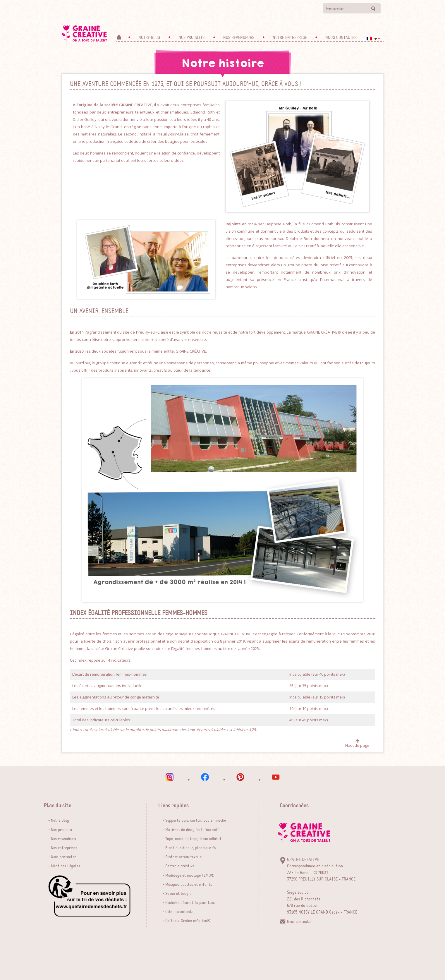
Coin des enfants (179, 912)
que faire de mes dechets (89, 896)
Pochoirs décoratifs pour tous (190, 903)
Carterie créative (180, 866)
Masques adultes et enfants (189, 885)
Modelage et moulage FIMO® (190, 876)
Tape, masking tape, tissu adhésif (193, 839)
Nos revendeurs (63, 839)
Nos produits (61, 830)
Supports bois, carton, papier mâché (196, 821)
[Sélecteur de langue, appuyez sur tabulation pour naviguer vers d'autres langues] (373, 39)
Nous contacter (63, 857)
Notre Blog (60, 821)
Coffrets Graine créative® (188, 921)
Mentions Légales (66, 866)
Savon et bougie (178, 894)
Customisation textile (183, 857)
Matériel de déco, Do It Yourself (192, 830)
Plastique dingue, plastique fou (191, 848)
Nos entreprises (64, 848)
